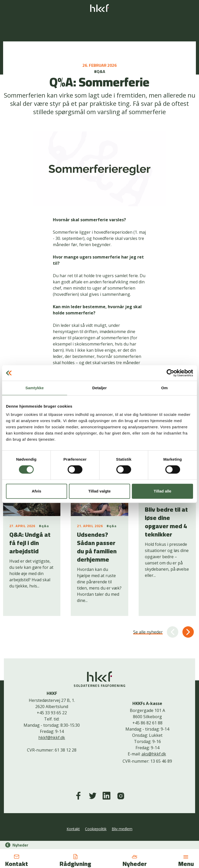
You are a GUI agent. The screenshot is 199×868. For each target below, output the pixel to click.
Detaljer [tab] (99, 388)
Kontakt (73, 829)
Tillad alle (162, 491)
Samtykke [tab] (35, 388)
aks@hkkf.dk (154, 754)
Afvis (36, 491)
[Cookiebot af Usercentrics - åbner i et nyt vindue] (170, 373)
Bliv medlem (122, 829)
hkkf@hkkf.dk (52, 738)
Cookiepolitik (96, 829)
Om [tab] (164, 388)
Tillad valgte (99, 491)
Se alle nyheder (148, 632)
